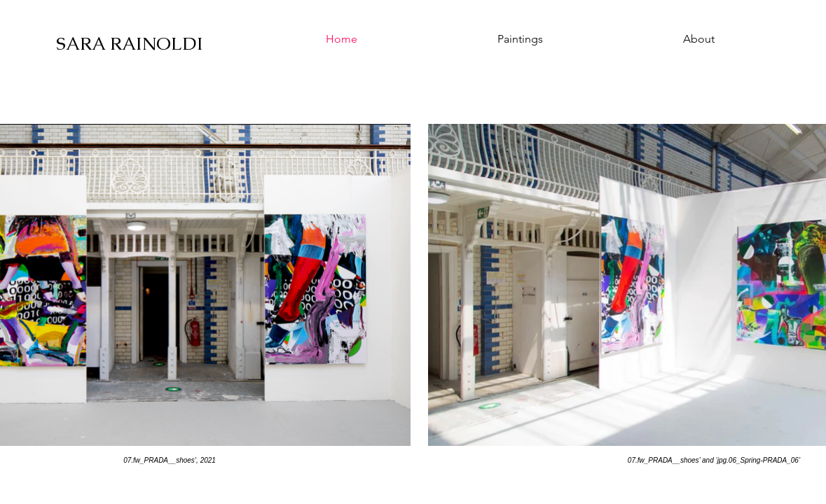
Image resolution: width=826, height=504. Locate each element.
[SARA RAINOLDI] (132, 43)
